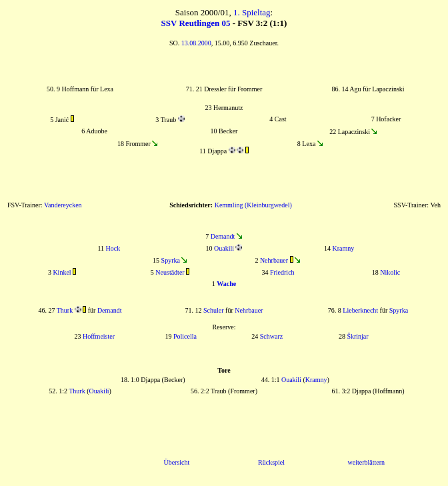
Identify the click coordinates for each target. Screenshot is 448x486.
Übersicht (176, 462)
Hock (113, 248)
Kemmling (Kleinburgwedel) (253, 205)
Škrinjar (357, 336)
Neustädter (170, 272)
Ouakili (224, 248)
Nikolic (390, 272)
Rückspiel (271, 462)
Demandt (223, 236)
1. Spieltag (252, 12)
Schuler (214, 310)
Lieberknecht (360, 310)
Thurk (65, 310)
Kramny (344, 248)
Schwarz (271, 336)
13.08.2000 (196, 43)
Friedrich (282, 272)
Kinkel (62, 272)
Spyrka (171, 260)
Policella (185, 336)
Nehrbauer (274, 260)
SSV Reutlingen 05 (196, 23)
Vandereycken (63, 205)
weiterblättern (366, 462)
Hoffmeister (99, 336)
